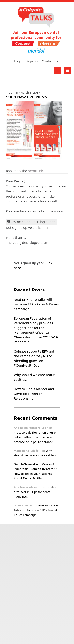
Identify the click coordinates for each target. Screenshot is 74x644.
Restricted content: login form (32, 222)
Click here (43, 227)
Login (18, 61)
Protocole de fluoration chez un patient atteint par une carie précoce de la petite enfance (36, 437)
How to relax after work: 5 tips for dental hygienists (35, 492)
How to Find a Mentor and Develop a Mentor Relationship (34, 394)
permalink (35, 171)
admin (14, 92)
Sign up (32, 61)
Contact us (50, 61)
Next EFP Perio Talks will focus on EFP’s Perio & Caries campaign (36, 304)
